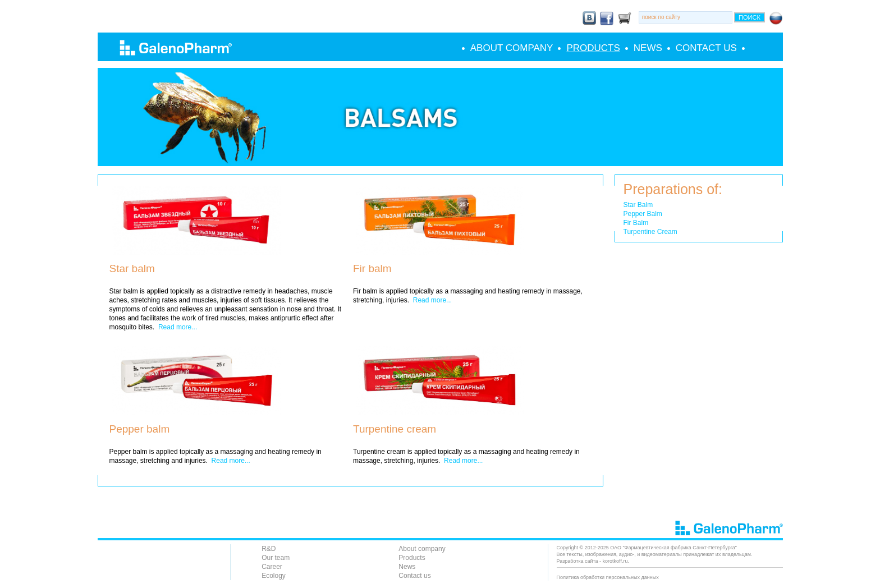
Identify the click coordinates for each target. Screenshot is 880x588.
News (648, 48)
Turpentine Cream (650, 232)
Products (593, 48)
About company (512, 48)
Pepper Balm (643, 214)
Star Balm (638, 205)
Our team (276, 558)
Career (272, 567)
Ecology (274, 576)
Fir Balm (636, 223)
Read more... (178, 327)
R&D (269, 549)
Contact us (706, 48)
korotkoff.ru (615, 561)
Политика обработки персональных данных (608, 577)
